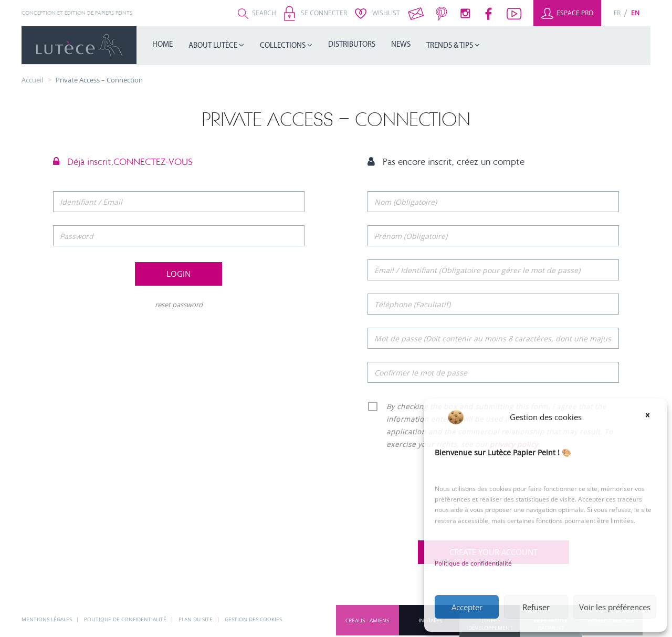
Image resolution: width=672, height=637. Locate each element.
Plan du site (196, 619)
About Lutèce (214, 46)
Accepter (467, 607)
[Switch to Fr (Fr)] (617, 13)
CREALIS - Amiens (367, 620)
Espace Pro (567, 13)
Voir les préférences (615, 607)
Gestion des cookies (253, 619)
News (401, 45)
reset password (179, 305)
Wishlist (377, 13)
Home (162, 45)
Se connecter (316, 13)
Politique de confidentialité (473, 563)
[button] (651, 417)
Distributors (352, 45)
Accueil (32, 80)
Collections (283, 46)
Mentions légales (48, 619)
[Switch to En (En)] (635, 13)
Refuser (536, 607)
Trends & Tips (450, 46)
